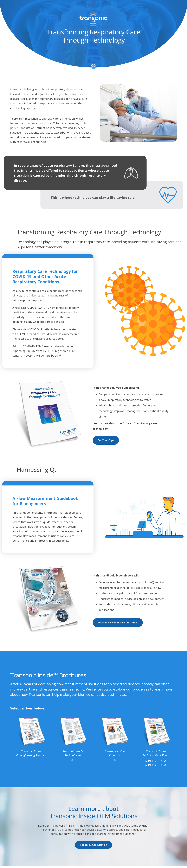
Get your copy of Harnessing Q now (118, 623)
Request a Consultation (93, 845)
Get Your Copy (106, 440)
